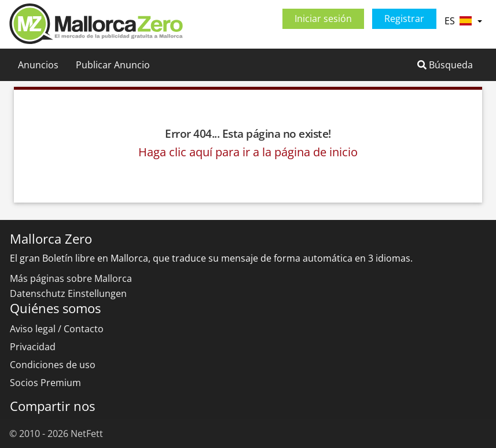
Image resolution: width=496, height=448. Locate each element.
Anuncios (38, 65)
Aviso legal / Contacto (57, 329)
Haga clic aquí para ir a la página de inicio (248, 152)
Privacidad (33, 347)
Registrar (404, 19)
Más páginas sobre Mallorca (71, 278)
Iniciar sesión (323, 19)
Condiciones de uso (53, 365)
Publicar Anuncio (113, 65)
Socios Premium (45, 383)
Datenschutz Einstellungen (68, 293)
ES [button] (463, 21)
